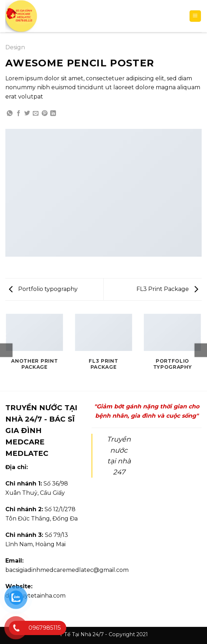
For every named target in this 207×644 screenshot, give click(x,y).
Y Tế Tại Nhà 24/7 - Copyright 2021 (104, 634)
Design (15, 47)
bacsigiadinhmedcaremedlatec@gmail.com (67, 570)
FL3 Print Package (167, 289)
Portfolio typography (43, 289)
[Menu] (195, 16)
